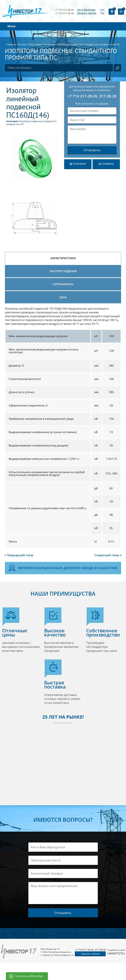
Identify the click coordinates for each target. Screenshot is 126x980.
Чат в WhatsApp (86, 10)
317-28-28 (108, 96)
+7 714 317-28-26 (64, 10)
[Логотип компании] (27, 12)
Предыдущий (20, 555)
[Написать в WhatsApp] (27, 976)
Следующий (107, 555)
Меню (11, 26)
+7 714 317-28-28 (64, 13)
